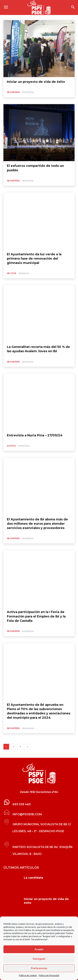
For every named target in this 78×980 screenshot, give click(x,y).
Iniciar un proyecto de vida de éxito (36, 82)
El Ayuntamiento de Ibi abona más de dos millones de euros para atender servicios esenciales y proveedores (37, 524)
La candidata (34, 878)
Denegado (39, 959)
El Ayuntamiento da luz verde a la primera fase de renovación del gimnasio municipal (34, 259)
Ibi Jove (12, 273)
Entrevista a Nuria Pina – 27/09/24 (35, 435)
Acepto (39, 949)
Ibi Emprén (13, 92)
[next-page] (27, 747)
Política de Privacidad (49, 976)
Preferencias (39, 968)
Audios (11, 446)
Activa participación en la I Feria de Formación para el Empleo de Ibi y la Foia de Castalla (36, 616)
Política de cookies (28, 976)
